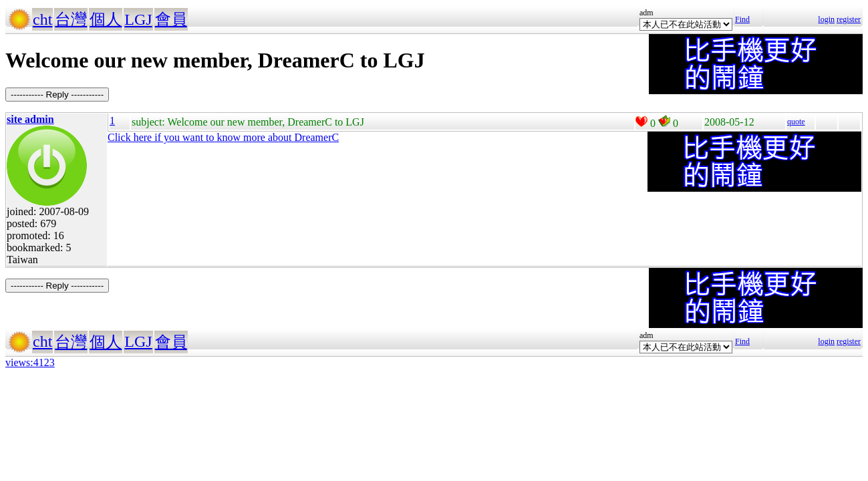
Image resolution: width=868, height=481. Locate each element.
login (826, 19)
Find (742, 19)
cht (42, 19)
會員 (171, 19)
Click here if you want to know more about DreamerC (223, 137)
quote (796, 122)
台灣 (71, 19)
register (849, 19)
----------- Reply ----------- (57, 95)
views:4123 (30, 362)
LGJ (138, 19)
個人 (106, 19)
